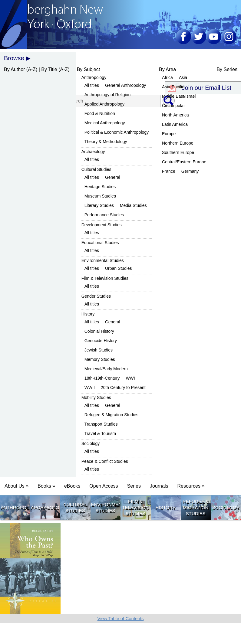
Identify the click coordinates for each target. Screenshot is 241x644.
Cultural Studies (96, 169)
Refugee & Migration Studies (111, 415)
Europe (169, 134)
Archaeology (93, 152)
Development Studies (102, 225)
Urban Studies (119, 268)
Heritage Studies (100, 187)
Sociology (91, 443)
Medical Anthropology (105, 123)
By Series (227, 69)
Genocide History (101, 341)
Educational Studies (100, 243)
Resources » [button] (191, 486)
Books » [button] (46, 486)
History (88, 314)
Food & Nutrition (100, 113)
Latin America (175, 124)
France (169, 171)
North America (175, 115)
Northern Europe (178, 143)
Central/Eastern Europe (184, 162)
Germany (190, 171)
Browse (14, 58)
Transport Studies (101, 424)
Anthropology (94, 77)
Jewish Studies (99, 350)
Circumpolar (173, 106)
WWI (130, 378)
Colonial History (99, 331)
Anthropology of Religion (108, 95)
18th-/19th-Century (102, 378)
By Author (14, 69)
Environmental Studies (103, 260)
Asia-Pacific (173, 87)
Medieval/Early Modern (106, 369)
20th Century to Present (123, 387)
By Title (49, 69)
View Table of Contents (121, 618)
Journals (159, 486)
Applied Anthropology (104, 104)
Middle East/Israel (179, 96)
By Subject (88, 69)
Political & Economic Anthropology (117, 132)
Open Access (104, 486)
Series (134, 486)
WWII (90, 387)
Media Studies (133, 205)
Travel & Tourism (100, 433)
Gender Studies (96, 296)
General (113, 177)
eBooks (72, 486)
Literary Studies (99, 205)
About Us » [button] (17, 486)
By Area (167, 69)
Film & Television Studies (105, 278)
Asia (183, 77)
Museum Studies (100, 196)
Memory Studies (100, 359)
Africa (167, 77)
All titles (92, 85)
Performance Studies (104, 215)
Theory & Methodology (106, 142)
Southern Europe (178, 152)
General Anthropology (125, 85)
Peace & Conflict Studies (105, 461)
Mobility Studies (96, 397)
